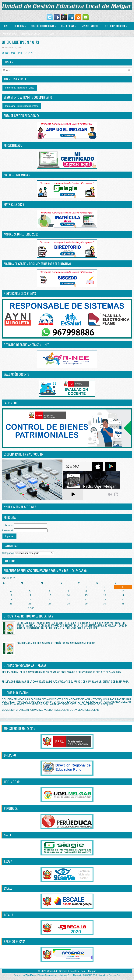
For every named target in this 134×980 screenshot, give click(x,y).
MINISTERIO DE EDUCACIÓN (20, 729)
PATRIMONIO (11, 403)
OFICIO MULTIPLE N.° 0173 (18, 53)
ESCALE (8, 888)
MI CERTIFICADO (13, 145)
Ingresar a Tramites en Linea (20, 88)
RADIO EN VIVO (9, 33)
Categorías (8, 553)
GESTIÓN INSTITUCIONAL (44, 25)
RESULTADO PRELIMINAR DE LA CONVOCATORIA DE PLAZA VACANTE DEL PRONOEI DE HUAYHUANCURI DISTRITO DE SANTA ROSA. (65, 681)
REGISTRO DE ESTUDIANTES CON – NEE (26, 345)
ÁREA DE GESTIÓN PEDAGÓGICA (22, 116)
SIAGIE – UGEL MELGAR (17, 175)
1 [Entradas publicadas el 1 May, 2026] (86, 587)
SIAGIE (8, 835)
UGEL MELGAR (12, 782)
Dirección (21, 25)
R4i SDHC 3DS (90, 975)
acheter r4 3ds (65, 975)
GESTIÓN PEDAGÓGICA (117, 25)
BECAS (51, 33)
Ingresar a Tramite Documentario (22, 106)
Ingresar (9, 536)
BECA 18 (9, 915)
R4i (119, 975)
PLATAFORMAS (70, 25)
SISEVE (8, 862)
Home (5, 26)
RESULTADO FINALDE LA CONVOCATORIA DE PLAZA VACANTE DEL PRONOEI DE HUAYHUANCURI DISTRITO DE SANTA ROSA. (62, 672)
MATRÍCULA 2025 (14, 205)
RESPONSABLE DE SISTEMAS (20, 293)
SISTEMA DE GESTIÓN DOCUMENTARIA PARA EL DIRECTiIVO (37, 264)
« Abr (31, 608)
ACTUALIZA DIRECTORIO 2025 (21, 234)
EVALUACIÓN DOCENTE (32, 33)
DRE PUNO (10, 755)
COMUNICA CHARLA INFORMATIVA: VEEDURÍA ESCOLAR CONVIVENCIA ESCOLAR (56, 643)
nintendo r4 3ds (105, 975)
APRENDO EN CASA (15, 942)
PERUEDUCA (11, 808)
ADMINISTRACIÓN (92, 25)
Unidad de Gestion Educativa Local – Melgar (71, 971)
